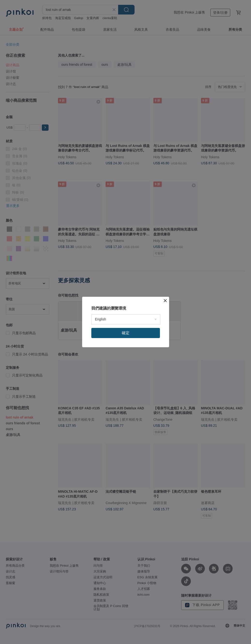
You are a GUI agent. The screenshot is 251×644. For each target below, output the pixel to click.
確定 (126, 333)
